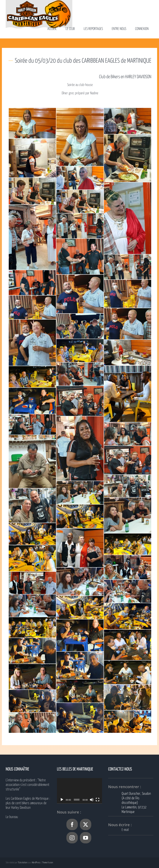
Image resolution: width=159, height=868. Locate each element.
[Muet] (92, 800)
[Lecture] (62, 800)
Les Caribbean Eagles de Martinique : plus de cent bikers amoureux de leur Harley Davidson (28, 803)
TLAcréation (22, 863)
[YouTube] (86, 838)
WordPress (36, 863)
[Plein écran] (98, 800)
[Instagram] (72, 838)
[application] (79, 791)
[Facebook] (72, 824)
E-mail (125, 830)
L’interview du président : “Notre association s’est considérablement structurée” (28, 785)
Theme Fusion (48, 863)
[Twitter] (86, 824)
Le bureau (12, 817)
